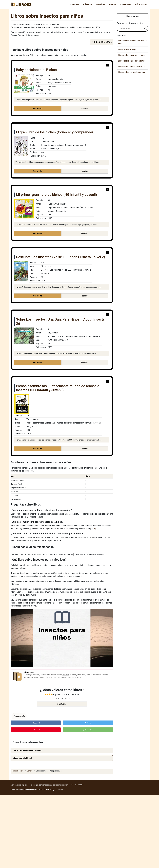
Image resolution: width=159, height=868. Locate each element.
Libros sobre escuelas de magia (132, 55)
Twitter (88, 723)
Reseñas (101, 5)
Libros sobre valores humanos (131, 72)
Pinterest (36, 730)
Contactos (61, 790)
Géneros (88, 5)
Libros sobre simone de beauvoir (27, 750)
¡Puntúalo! (62, 704)
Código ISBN (141, 5)
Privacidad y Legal (48, 790)
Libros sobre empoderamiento (131, 61)
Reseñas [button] (85, 109)
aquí (96, 529)
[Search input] (131, 29)
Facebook (36, 723)
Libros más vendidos (120, 5)
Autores (75, 5)
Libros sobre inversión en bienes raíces (132, 42)
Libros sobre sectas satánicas (131, 67)
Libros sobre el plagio (128, 49)
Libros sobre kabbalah (22, 758)
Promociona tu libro (32, 790)
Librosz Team (29, 672)
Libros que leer (133, 16)
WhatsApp (88, 730)
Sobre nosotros (17, 790)
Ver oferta (38, 109)
